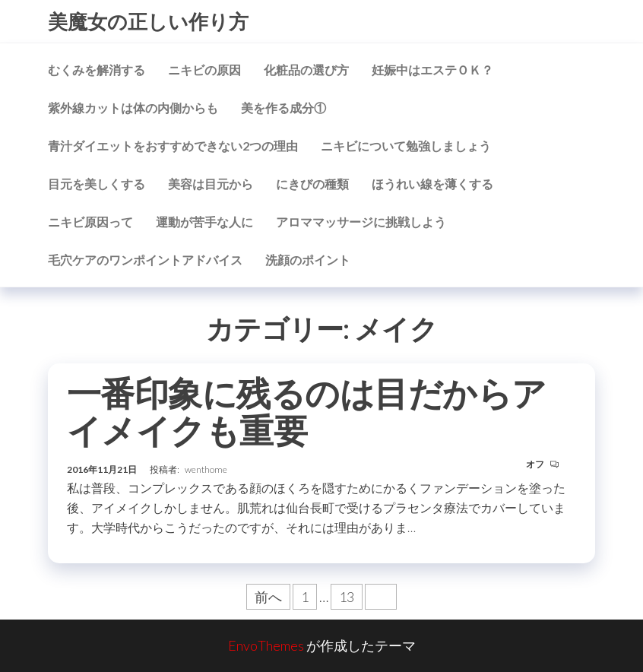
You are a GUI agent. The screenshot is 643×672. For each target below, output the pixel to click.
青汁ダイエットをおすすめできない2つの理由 (173, 146)
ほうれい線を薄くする (432, 184)
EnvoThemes (266, 645)
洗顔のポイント (308, 260)
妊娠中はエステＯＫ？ (432, 70)
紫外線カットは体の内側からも (133, 108)
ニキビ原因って (90, 222)
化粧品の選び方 (306, 70)
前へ (268, 597)
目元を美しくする (97, 184)
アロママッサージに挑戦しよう (361, 222)
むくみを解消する (97, 70)
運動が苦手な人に (204, 222)
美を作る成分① (283, 108)
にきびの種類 (312, 184)
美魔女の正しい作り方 (148, 21)
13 (347, 597)
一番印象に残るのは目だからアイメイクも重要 (307, 412)
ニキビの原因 (204, 70)
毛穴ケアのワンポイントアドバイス (145, 260)
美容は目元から (211, 184)
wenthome (206, 469)
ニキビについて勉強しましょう (406, 146)
